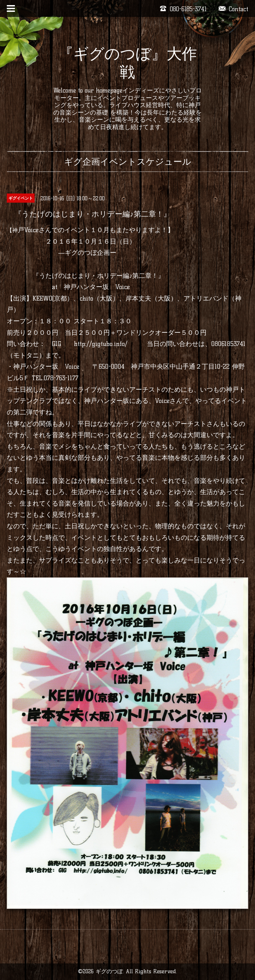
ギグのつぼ (109, 971)
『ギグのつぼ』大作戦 (127, 63)
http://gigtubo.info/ (101, 344)
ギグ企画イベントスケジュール (128, 162)
